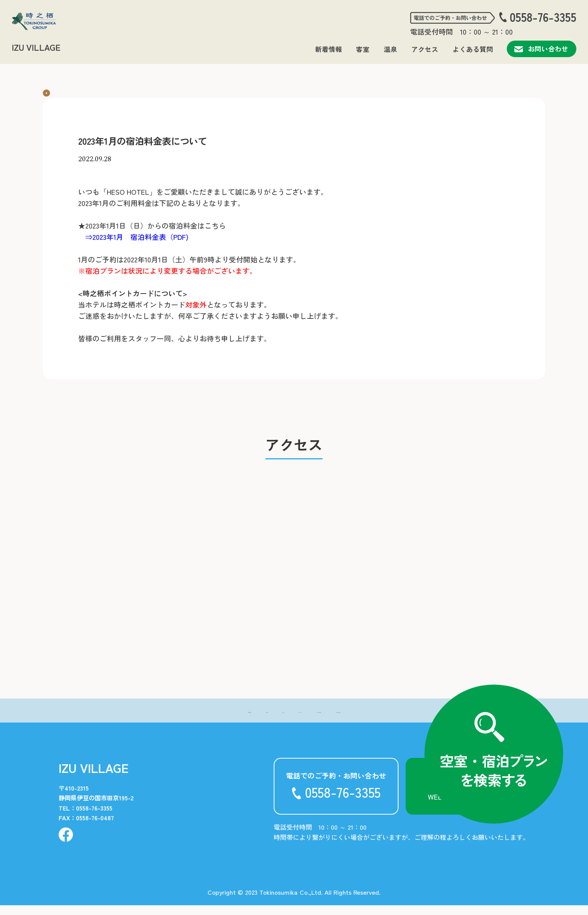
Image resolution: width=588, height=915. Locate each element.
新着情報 (329, 49)
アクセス (425, 49)
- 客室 (221, 720)
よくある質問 (473, 49)
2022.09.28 (95, 169)
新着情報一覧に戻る (80, 91)
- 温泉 (253, 720)
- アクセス (291, 720)
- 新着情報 (183, 720)
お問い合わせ (541, 49)
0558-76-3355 (543, 17)
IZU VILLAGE (36, 47)
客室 (363, 49)
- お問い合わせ (398, 720)
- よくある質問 (341, 720)
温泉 (391, 49)
